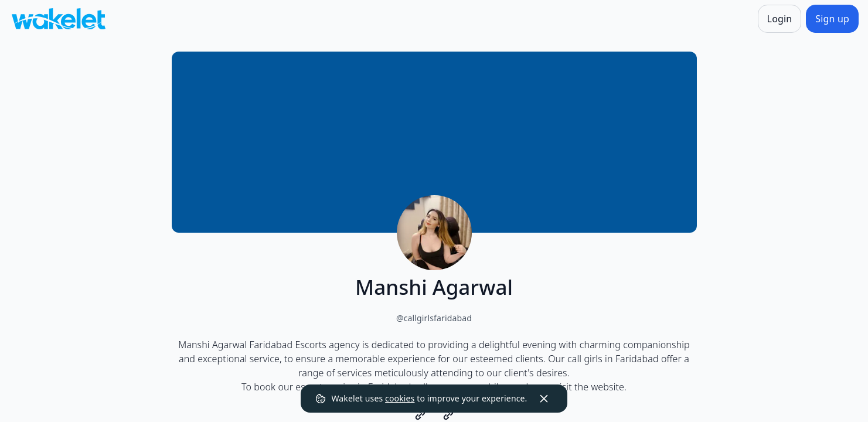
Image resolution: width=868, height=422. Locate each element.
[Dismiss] (544, 399)
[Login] (780, 19)
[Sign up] (832, 19)
